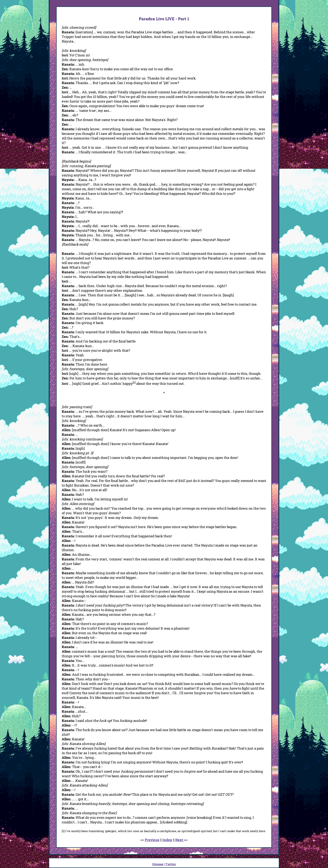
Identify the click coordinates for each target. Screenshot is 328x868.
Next (180, 840)
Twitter (171, 864)
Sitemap (158, 864)
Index (167, 840)
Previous (152, 840)
